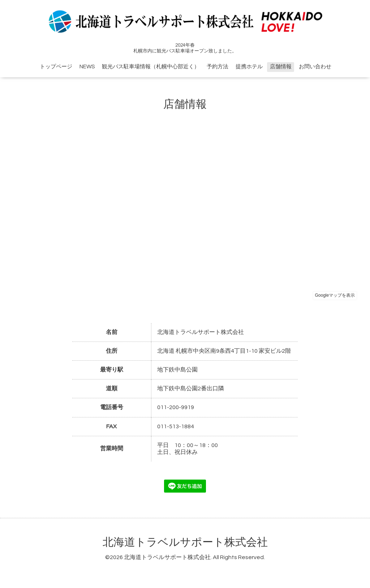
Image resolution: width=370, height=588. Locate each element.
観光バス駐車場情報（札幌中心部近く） (151, 67)
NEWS (87, 67)
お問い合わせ (315, 67)
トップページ (56, 67)
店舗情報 (281, 67)
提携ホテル (249, 67)
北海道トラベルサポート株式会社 (185, 542)
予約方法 (218, 67)
